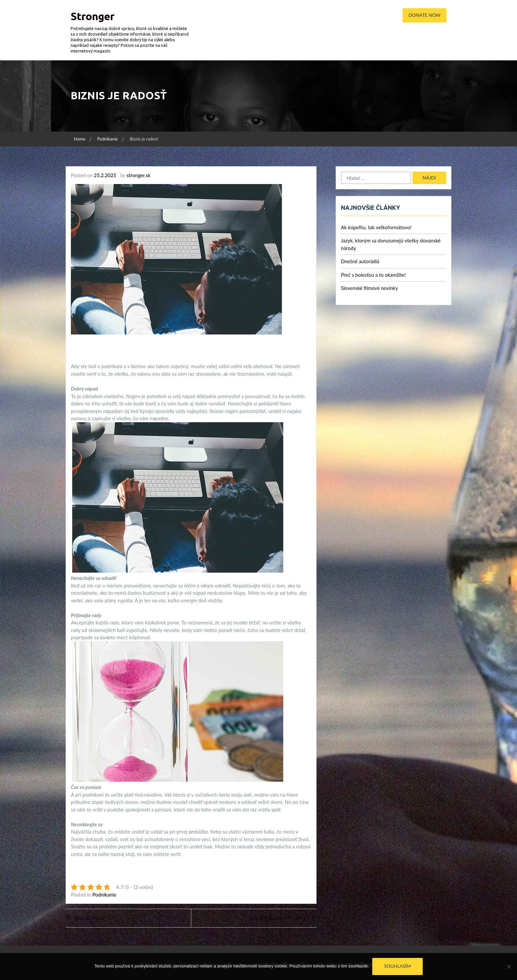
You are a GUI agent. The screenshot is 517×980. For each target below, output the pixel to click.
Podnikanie (104, 895)
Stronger (92, 16)
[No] (509, 966)
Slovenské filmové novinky (369, 288)
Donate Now (425, 15)
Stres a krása (89, 918)
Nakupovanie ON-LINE (280, 918)
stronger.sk (138, 175)
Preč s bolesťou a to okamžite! (373, 275)
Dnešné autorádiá (360, 261)
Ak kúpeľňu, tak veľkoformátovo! (376, 227)
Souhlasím (397, 966)
